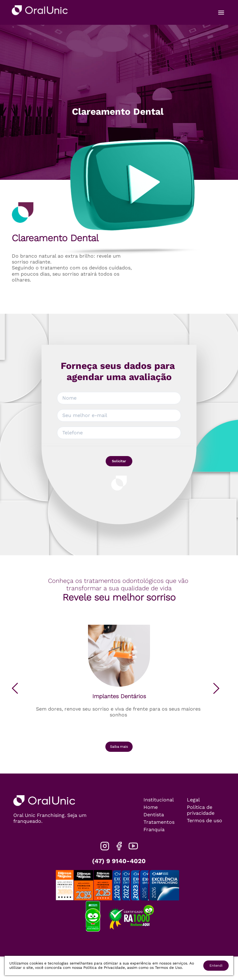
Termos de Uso (168, 968)
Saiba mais (119, 747)
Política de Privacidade (104, 968)
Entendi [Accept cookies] (216, 966)
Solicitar (119, 461)
